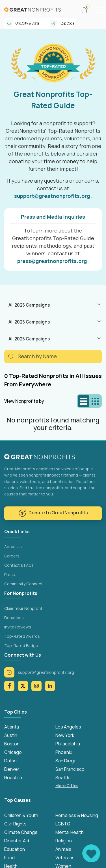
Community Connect (23, 584)
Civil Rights (15, 824)
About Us (13, 547)
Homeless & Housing (77, 815)
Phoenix (64, 752)
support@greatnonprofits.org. (53, 196)
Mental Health (70, 832)
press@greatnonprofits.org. (53, 261)
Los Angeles (68, 727)
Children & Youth (21, 815)
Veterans (65, 858)
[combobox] (33, 23)
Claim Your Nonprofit (23, 608)
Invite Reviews (18, 627)
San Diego (66, 761)
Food (9, 858)
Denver (12, 769)
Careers (12, 556)
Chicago (13, 752)
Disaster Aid (17, 841)
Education (15, 849)
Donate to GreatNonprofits (53, 513)
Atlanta (12, 727)
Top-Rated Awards (22, 636)
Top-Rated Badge (21, 646)
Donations (14, 618)
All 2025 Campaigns (29, 305)
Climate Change (21, 832)
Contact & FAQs (19, 565)
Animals (63, 849)
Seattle (63, 778)
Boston (12, 744)
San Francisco (70, 769)
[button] (87, 10)
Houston (13, 778)
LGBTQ (63, 824)
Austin (11, 735)
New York (65, 735)
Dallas (10, 761)
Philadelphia (68, 744)
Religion (64, 841)
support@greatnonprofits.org (39, 672)
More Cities (67, 786)
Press (10, 574)
